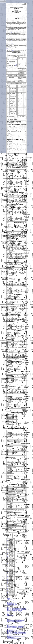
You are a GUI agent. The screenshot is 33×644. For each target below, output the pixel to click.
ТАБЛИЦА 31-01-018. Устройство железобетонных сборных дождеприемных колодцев (16, 198)
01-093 (10, 39)
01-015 (15, 29)
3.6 (10, 46)
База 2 (4, 0)
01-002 (12, 26)
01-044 (11, 34)
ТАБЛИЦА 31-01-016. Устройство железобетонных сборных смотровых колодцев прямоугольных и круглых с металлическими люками (16, 183)
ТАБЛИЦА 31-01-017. (9, 193)
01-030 (12, 42)
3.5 (10, 44)
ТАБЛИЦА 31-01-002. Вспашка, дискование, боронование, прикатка (14, 121)
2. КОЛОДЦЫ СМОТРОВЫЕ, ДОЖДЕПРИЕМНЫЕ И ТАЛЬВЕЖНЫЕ (15, 139)
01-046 (17, 37)
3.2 (17, 41)
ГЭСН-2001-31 (16, 20)
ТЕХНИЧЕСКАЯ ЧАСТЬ (16, 18)
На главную (1, 0)
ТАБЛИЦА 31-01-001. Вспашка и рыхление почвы (12, 120)
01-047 (18, 35)
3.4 (26, 43)
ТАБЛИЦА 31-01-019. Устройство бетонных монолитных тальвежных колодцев (15, 204)
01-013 (16, 32)
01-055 (7, 49)
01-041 (12, 40)
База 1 (3, 0)
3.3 (25, 43)
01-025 (12, 33)
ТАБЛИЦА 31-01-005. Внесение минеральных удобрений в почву (13, 130)
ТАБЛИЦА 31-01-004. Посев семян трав (11, 128)
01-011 (11, 29)
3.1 (16, 41)
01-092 (13, 50)
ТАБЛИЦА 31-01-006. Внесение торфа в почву (11, 133)
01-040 (12, 44)
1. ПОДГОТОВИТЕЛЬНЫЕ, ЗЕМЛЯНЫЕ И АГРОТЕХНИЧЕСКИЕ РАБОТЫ (16, 119)
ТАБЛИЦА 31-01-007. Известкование (10, 135)
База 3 (5, 0)
